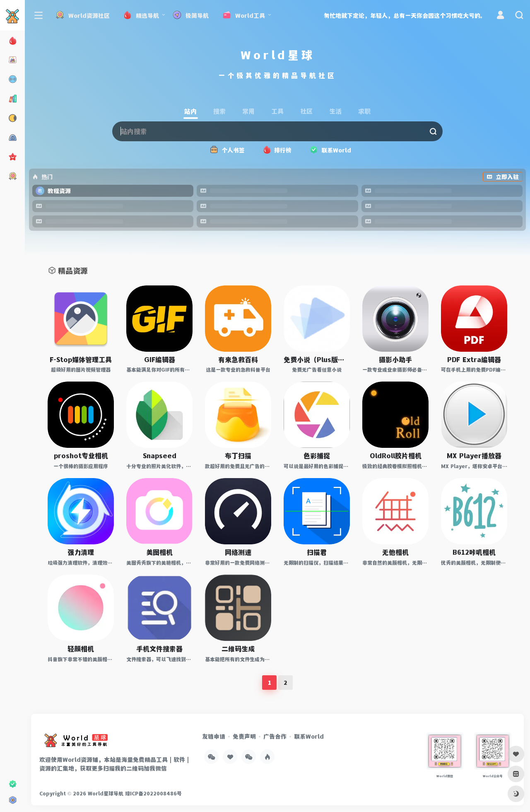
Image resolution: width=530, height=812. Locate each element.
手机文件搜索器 (159, 649)
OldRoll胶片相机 (396, 456)
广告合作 (275, 736)
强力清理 (81, 552)
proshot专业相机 (81, 456)
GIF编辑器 (160, 359)
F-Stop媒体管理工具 (81, 359)
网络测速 (238, 552)
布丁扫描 (238, 456)
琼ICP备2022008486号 (153, 793)
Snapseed (160, 456)
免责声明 (244, 736)
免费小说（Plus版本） (317, 359)
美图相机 (159, 552)
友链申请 (214, 736)
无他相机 (395, 552)
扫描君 (317, 552)
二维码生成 (238, 649)
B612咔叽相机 (474, 552)
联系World (309, 736)
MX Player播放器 (474, 456)
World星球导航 (106, 793)
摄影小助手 (395, 359)
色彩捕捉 (317, 456)
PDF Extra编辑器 (474, 359)
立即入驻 (503, 177)
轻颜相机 (81, 649)
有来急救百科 (238, 359)
